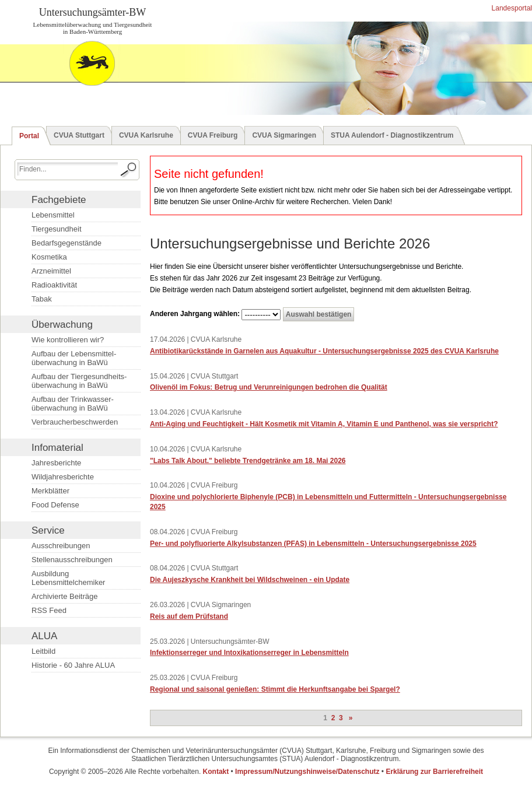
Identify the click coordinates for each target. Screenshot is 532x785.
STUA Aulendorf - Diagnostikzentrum (392, 135)
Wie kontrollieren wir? (68, 340)
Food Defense (55, 505)
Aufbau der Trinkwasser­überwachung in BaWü (73, 404)
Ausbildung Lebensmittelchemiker (68, 578)
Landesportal (511, 8)
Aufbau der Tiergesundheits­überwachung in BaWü (79, 381)
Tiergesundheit (57, 229)
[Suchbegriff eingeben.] (67, 169)
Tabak (42, 299)
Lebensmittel (53, 215)
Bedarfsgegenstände (66, 243)
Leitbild (43, 651)
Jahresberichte (56, 463)
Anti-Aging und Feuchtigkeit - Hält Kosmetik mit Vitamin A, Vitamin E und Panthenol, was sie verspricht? (324, 424)
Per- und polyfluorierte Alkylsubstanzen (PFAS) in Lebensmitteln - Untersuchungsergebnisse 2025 (313, 544)
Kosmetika (49, 257)
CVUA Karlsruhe (146, 135)
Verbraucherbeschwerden (75, 422)
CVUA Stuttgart (79, 135)
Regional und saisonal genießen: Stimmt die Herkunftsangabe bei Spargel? (275, 689)
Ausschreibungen (61, 546)
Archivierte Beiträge (64, 596)
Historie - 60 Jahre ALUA (73, 665)
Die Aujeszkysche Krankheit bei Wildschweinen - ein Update (250, 580)
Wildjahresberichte (63, 477)
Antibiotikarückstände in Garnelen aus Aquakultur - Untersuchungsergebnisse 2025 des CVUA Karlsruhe (324, 351)
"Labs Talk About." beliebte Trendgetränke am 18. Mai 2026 (248, 461)
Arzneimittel (51, 271)
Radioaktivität (54, 285)
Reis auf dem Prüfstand (189, 616)
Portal (29, 136)
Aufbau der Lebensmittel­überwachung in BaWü (74, 358)
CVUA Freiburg (213, 135)
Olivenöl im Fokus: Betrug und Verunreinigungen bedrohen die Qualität (269, 387)
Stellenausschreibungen (72, 560)
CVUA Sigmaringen (284, 135)
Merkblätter (50, 491)
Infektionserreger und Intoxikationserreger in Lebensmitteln (249, 653)
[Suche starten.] (129, 170)
